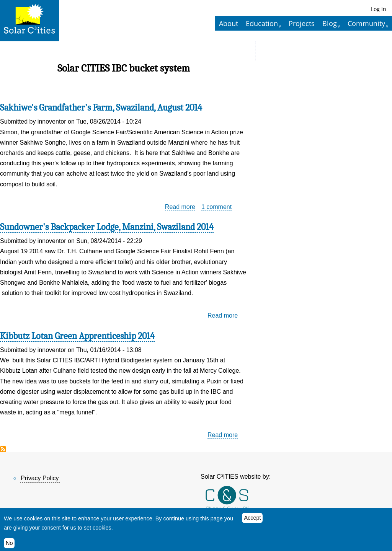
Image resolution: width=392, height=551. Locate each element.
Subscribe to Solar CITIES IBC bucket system (3, 449)
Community (366, 23)
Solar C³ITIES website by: (236, 477)
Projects (302, 23)
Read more (180, 207)
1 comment (216, 207)
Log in (379, 9)
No (9, 543)
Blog (330, 23)
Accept (252, 518)
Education (262, 23)
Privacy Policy (40, 478)
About (229, 23)
